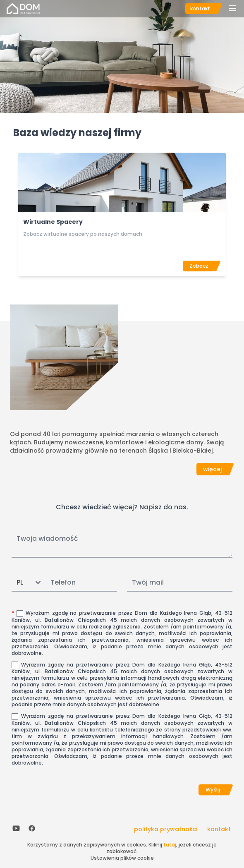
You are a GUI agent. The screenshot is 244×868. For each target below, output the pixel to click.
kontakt (200, 8)
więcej (212, 469)
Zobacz (199, 266)
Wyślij (213, 789)
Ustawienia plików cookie (122, 858)
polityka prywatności (166, 829)
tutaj (170, 845)
